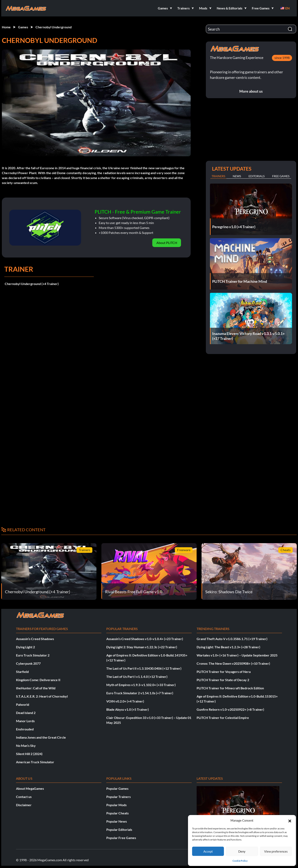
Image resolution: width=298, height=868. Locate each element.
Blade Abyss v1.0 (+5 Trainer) (128, 709)
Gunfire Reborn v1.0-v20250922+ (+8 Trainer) (230, 709)
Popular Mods (116, 805)
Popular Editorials (119, 829)
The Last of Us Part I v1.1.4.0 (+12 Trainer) (137, 677)
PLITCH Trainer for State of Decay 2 (223, 680)
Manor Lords (25, 721)
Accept (208, 851)
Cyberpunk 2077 (28, 663)
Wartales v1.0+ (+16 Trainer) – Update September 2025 (237, 655)
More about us (251, 91)
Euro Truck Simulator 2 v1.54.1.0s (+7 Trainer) (140, 693)
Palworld (23, 704)
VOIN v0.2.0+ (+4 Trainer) (125, 701)
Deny (242, 851)
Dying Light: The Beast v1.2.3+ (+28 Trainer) (228, 647)
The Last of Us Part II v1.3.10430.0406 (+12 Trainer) (144, 668)
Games (23, 27)
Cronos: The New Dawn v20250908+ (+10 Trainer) (233, 663)
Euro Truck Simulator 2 (33, 655)
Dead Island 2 (26, 713)
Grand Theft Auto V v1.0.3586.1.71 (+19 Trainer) (232, 639)
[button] (290, 820)
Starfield (22, 672)
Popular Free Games (121, 838)
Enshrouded (25, 729)
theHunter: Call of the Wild (36, 688)
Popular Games (117, 788)
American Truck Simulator (35, 762)
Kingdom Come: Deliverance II (38, 680)
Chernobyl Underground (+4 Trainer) (32, 284)
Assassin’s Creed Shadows (35, 639)
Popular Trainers (119, 797)
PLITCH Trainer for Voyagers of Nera (224, 672)
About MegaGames (30, 788)
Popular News (117, 821)
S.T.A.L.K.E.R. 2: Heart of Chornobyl (42, 696)
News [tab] (237, 176)
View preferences (276, 851)
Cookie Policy (240, 861)
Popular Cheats (117, 813)
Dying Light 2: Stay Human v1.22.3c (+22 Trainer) (142, 647)
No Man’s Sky (26, 746)
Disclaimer (24, 805)
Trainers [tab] (218, 176)
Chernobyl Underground (54, 27)
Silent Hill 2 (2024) (29, 754)
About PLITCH (167, 243)
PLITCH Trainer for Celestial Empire (223, 718)
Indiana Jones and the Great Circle (41, 737)
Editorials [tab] (257, 176)
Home (6, 27)
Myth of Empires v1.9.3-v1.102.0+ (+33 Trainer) (141, 685)
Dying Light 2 (25, 647)
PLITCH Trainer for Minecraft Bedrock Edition (230, 688)
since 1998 (282, 58)
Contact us (24, 797)
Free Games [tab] (281, 176)
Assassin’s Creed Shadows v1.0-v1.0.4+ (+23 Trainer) (145, 639)
